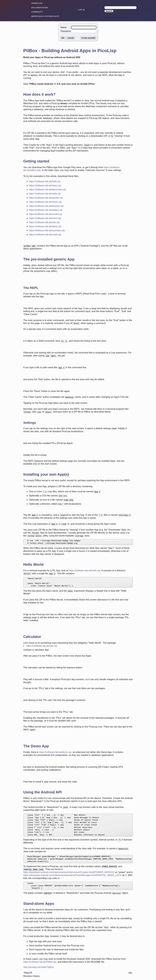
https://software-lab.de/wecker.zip (46, 198)
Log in (81, 10)
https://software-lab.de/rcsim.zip (45, 218)
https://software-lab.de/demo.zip (45, 226)
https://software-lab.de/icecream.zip (47, 230)
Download (37, 3)
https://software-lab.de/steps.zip (45, 186)
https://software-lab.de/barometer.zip (48, 190)
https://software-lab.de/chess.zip (45, 202)
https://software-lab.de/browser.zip (46, 206)
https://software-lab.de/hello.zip (45, 181)
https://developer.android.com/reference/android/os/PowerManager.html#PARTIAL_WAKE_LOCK (73, 875)
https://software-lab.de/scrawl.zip (46, 214)
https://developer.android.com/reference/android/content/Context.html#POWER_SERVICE (69, 872)
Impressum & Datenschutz (45, 16)
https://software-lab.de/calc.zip (44, 222)
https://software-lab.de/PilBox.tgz (40, 962)
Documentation (40, 8)
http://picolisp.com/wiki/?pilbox (39, 967)
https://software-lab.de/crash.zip (45, 235)
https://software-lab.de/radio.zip (45, 194)
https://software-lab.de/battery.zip (46, 210)
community (37, 12)
